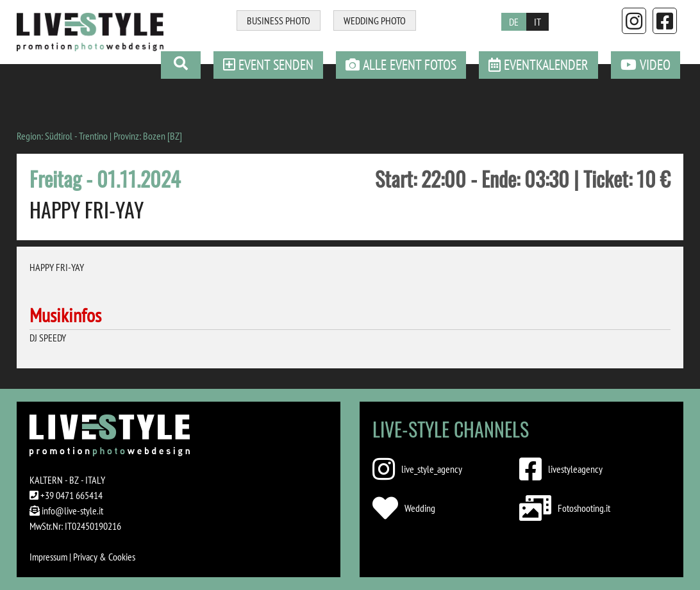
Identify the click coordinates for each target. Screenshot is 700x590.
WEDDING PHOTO (375, 20)
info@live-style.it (72, 511)
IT (537, 22)
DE (514, 22)
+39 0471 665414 (71, 495)
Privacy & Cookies (104, 557)
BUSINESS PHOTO (279, 20)
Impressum (48, 557)
